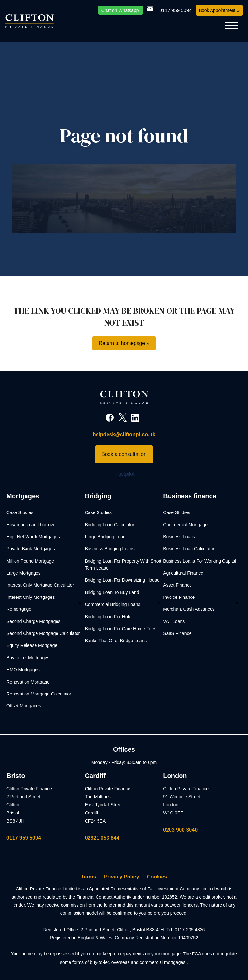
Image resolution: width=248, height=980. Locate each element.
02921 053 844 (102, 838)
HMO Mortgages (23, 670)
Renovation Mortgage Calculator (39, 694)
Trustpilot (124, 474)
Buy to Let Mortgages (28, 658)
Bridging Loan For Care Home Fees (121, 629)
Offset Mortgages (24, 706)
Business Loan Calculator (189, 549)
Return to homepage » (124, 343)
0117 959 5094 (24, 838)
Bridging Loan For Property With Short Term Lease (123, 565)
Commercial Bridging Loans (113, 605)
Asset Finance (177, 585)
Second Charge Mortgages (33, 621)
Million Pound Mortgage (30, 561)
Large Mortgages (24, 573)
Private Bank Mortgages (31, 549)
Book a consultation (124, 454)
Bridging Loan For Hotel (109, 617)
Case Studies (20, 513)
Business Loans (179, 537)
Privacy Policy (122, 877)
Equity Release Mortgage (32, 646)
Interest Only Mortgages (31, 597)
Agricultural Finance (183, 573)
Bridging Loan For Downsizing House (122, 580)
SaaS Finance (177, 634)
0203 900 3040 (180, 830)
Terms (89, 877)
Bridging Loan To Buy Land (112, 592)
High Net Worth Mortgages (33, 537)
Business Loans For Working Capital (200, 561)
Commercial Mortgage (185, 525)
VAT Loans (174, 621)
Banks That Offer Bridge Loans (116, 641)
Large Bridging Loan (105, 537)
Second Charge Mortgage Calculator (43, 634)
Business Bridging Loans (110, 549)
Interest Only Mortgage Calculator (40, 585)
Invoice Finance (179, 597)
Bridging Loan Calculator (110, 525)
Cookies (157, 877)
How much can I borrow (30, 525)
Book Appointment (217, 10)
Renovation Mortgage (28, 682)
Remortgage (19, 609)
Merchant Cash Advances (189, 609)
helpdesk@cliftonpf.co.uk (124, 435)
